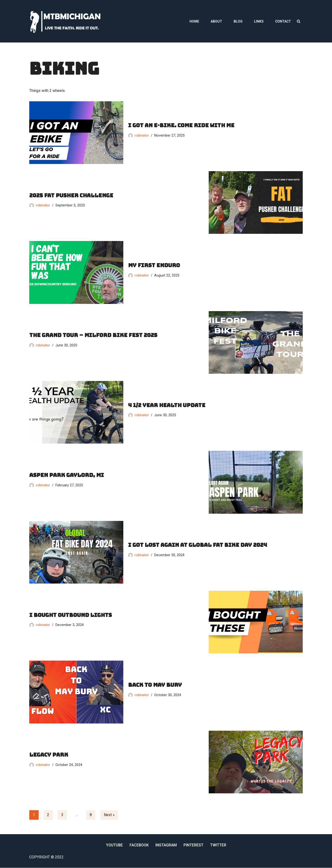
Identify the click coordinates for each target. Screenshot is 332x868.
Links (259, 21)
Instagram (166, 845)
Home (194, 21)
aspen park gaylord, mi (67, 475)
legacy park (49, 755)
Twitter (218, 845)
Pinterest (194, 845)
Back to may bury (155, 685)
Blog (238, 21)
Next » (109, 815)
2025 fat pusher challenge (71, 195)
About (216, 21)
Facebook (139, 845)
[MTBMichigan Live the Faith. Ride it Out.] (66, 21)
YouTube (114, 845)
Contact (283, 21)
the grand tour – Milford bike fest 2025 (93, 335)
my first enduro (154, 265)
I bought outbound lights (71, 615)
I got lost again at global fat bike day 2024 (198, 545)
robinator (142, 136)
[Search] (299, 21)
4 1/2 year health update (167, 405)
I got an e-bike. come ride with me (181, 125)
